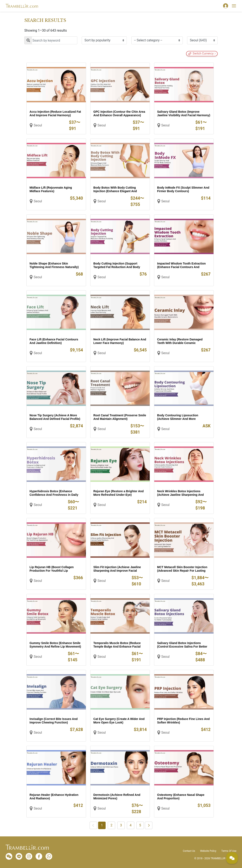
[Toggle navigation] (234, 6)
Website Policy (208, 851)
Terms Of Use (229, 851)
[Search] (51, 40)
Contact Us (189, 851)
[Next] (149, 825)
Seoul (38, 125)
